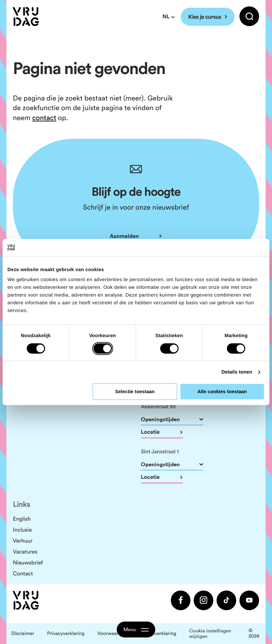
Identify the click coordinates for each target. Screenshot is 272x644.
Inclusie (22, 530)
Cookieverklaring (158, 634)
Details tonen (237, 372)
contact (44, 118)
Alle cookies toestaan (222, 392)
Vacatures (25, 552)
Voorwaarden (112, 634)
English (22, 519)
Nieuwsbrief (28, 563)
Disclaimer (23, 634)
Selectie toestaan (135, 392)
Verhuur (23, 541)
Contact (23, 573)
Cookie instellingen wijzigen (210, 634)
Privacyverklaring (66, 634)
